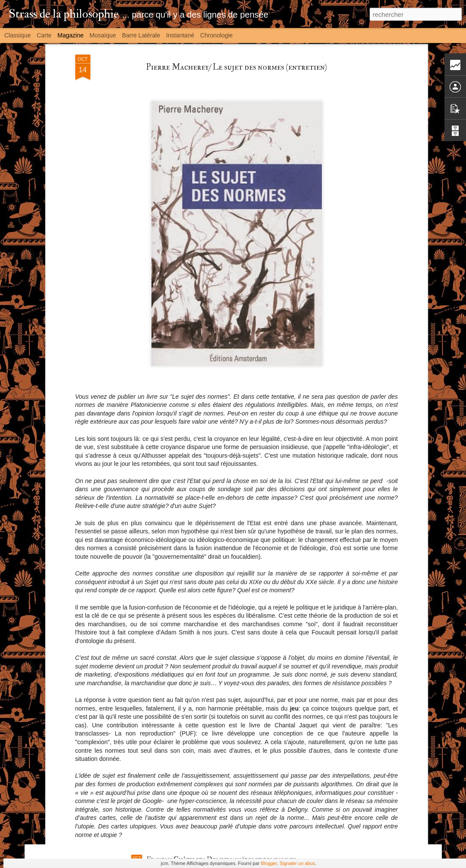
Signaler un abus (298, 863)
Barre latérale (141, 35)
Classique (17, 35)
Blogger (269, 863)
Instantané (180, 35)
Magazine (71, 35)
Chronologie (216, 35)
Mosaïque (103, 35)
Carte (44, 35)
